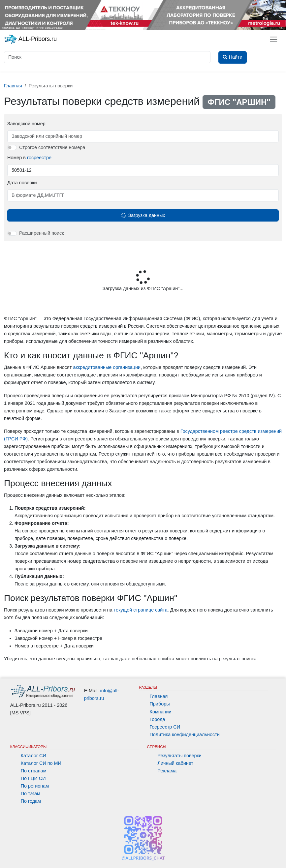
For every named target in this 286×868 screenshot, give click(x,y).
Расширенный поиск (42, 233)
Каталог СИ (33, 756)
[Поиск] (107, 57)
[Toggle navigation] (274, 39)
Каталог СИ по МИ (41, 763)
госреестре (39, 158)
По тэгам (31, 793)
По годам (31, 801)
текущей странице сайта (140, 610)
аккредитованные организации (107, 367)
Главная (159, 696)
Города (158, 719)
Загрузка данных (143, 215)
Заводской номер (26, 124)
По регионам (35, 786)
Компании (161, 712)
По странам (34, 771)
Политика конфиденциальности (185, 734)
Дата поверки (22, 183)
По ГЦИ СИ (33, 778)
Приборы (160, 704)
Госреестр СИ (165, 727)
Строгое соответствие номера (52, 147)
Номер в (29, 158)
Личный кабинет (175, 763)
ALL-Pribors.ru (30, 39)
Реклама (167, 771)
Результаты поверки (180, 756)
